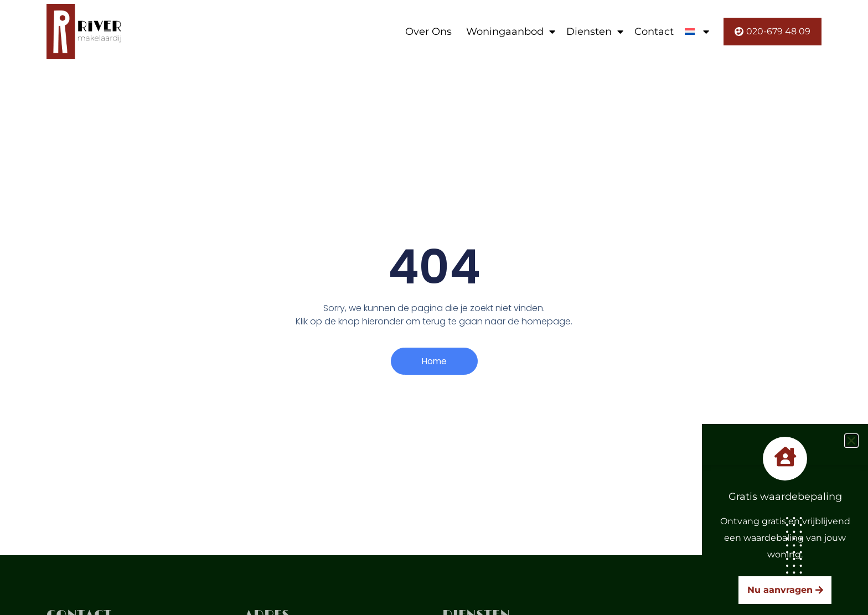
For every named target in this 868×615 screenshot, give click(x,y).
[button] (851, 441)
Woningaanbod (511, 32)
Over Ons (428, 32)
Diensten (595, 32)
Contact (654, 32)
